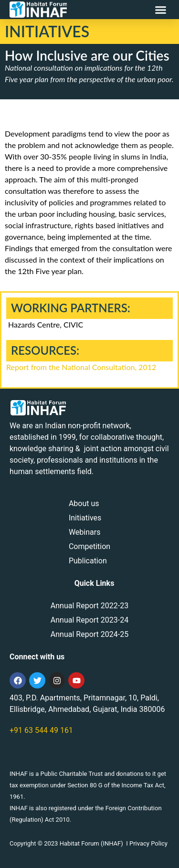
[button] (161, 10)
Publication (88, 561)
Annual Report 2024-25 (89, 634)
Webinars (85, 532)
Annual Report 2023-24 (89, 620)
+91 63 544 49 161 (41, 730)
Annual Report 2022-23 (89, 606)
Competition (89, 546)
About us (84, 503)
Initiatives (85, 518)
